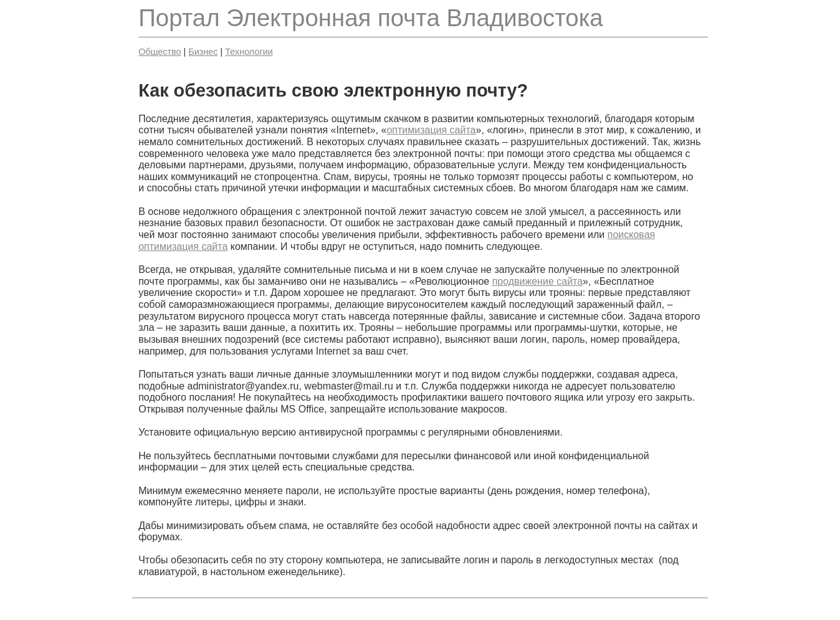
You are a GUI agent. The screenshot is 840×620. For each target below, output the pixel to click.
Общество (160, 52)
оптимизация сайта (431, 130)
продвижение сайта (537, 281)
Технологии (249, 52)
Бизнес (203, 52)
